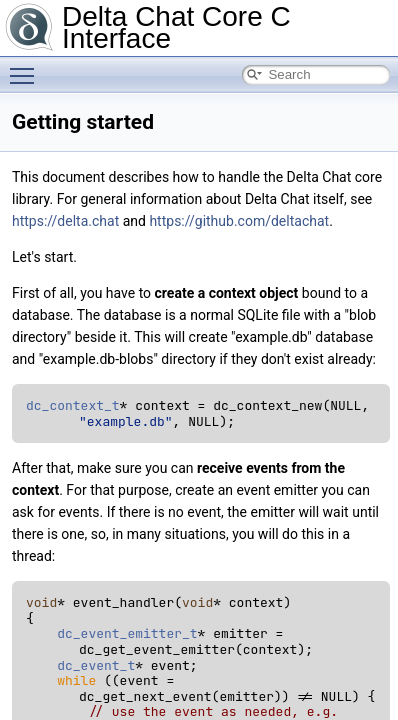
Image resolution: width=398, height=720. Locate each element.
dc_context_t (73, 405)
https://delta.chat (65, 221)
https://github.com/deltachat (239, 221)
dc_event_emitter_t (127, 633)
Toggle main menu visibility (27, 67)
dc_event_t (96, 665)
